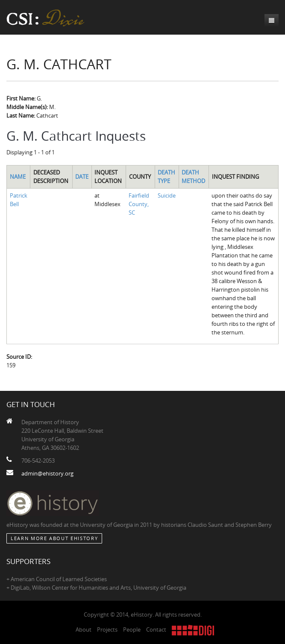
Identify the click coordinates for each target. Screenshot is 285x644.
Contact (156, 629)
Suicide (167, 195)
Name (18, 177)
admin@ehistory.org (47, 473)
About (84, 629)
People (132, 629)
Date (82, 177)
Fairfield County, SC (139, 204)
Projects (107, 629)
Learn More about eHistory (54, 538)
